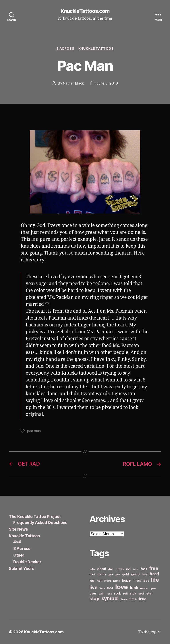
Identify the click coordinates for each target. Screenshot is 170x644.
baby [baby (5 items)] (92, 569)
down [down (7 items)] (120, 569)
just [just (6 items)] (138, 580)
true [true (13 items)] (143, 598)
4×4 (17, 541)
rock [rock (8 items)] (117, 593)
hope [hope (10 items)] (126, 580)
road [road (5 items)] (109, 593)
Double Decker (27, 561)
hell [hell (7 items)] (99, 580)
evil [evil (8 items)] (129, 568)
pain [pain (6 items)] (101, 593)
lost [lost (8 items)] (110, 588)
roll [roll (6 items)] (125, 593)
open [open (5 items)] (153, 588)
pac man (34, 431)
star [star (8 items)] (150, 593)
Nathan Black (73, 83)
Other (19, 555)
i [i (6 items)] (133, 580)
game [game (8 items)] (102, 574)
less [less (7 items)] (146, 580)
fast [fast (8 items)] (144, 568)
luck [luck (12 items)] (134, 587)
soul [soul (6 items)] (141, 593)
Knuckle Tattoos (96, 49)
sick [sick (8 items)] (133, 593)
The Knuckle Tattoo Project (35, 516)
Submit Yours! (22, 568)
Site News (18, 529)
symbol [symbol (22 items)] (110, 598)
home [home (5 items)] (116, 580)
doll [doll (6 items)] (111, 569)
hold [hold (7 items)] (108, 580)
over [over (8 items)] (93, 593)
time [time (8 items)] (133, 599)
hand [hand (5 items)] (145, 574)
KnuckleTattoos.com (85, 11)
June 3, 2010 (107, 83)
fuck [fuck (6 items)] (92, 574)
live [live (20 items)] (94, 587)
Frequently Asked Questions (40, 522)
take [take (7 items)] (124, 599)
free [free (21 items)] (154, 568)
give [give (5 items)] (111, 574)
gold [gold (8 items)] (126, 574)
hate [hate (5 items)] (92, 580)
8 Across (65, 49)
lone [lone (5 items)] (102, 588)
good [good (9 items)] (135, 574)
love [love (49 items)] (122, 586)
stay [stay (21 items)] (94, 598)
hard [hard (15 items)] (154, 573)
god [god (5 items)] (118, 574)
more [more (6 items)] (144, 588)
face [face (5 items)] (136, 569)
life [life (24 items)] (155, 579)
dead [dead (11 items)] (102, 568)
